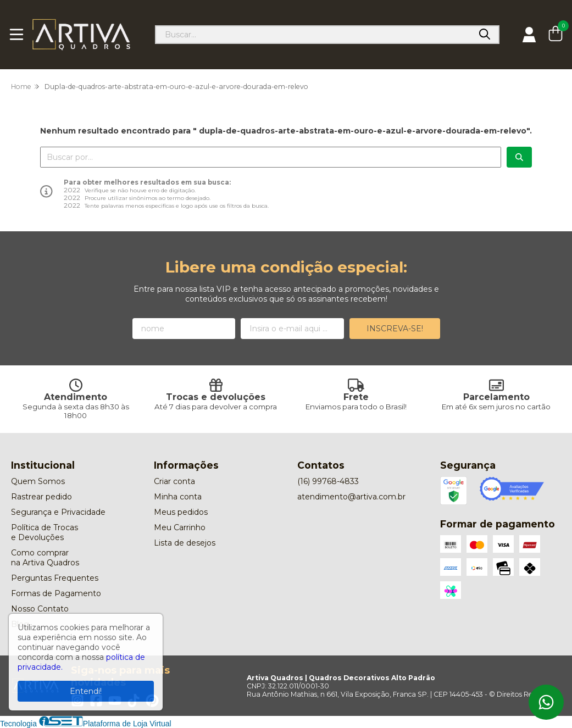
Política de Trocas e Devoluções (45, 532)
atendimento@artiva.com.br (351, 497)
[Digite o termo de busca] (313, 35)
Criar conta (174, 481)
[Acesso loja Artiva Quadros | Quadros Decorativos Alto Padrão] (529, 35)
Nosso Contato (40, 609)
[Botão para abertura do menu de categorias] (16, 35)
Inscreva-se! (395, 329)
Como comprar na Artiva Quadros (45, 558)
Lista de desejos (185, 543)
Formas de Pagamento (56, 593)
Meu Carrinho (180, 527)
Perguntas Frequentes (55, 578)
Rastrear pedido (41, 497)
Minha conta (178, 497)
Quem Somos (38, 481)
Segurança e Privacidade (58, 512)
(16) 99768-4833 (328, 481)
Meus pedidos (181, 512)
